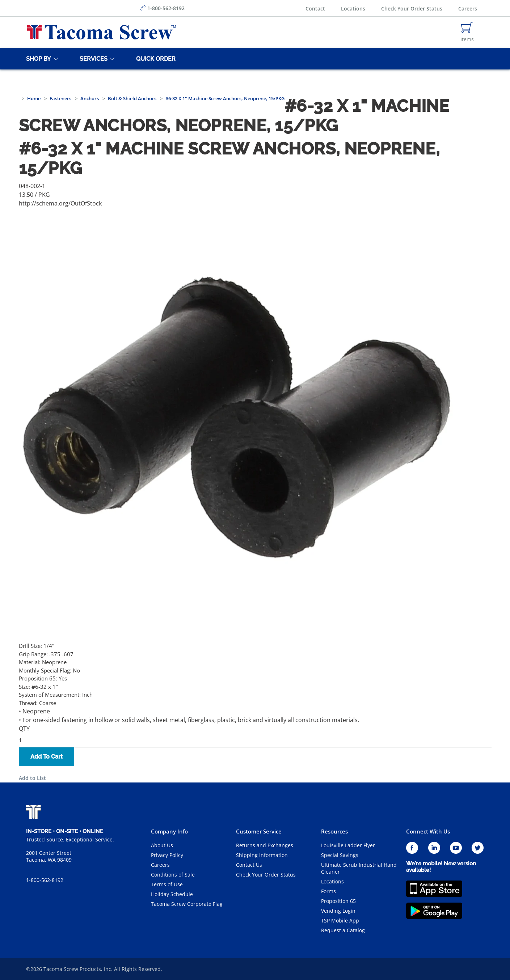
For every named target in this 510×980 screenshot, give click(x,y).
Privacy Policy (167, 855)
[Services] (92, 59)
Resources (334, 831)
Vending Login (338, 911)
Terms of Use (167, 884)
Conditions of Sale (173, 875)
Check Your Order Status (412, 9)
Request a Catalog (343, 930)
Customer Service (259, 831)
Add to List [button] (32, 778)
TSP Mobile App (340, 920)
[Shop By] (37, 59)
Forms (328, 891)
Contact (315, 9)
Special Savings (340, 855)
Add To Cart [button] (47, 757)
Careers (468, 9)
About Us (162, 845)
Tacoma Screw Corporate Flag (187, 904)
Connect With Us (428, 831)
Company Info (169, 831)
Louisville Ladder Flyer (348, 845)
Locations (353, 9)
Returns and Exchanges (265, 845)
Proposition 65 (338, 901)
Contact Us (249, 865)
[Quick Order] (155, 59)
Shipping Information (262, 855)
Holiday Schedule (172, 894)
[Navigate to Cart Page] (467, 32)
